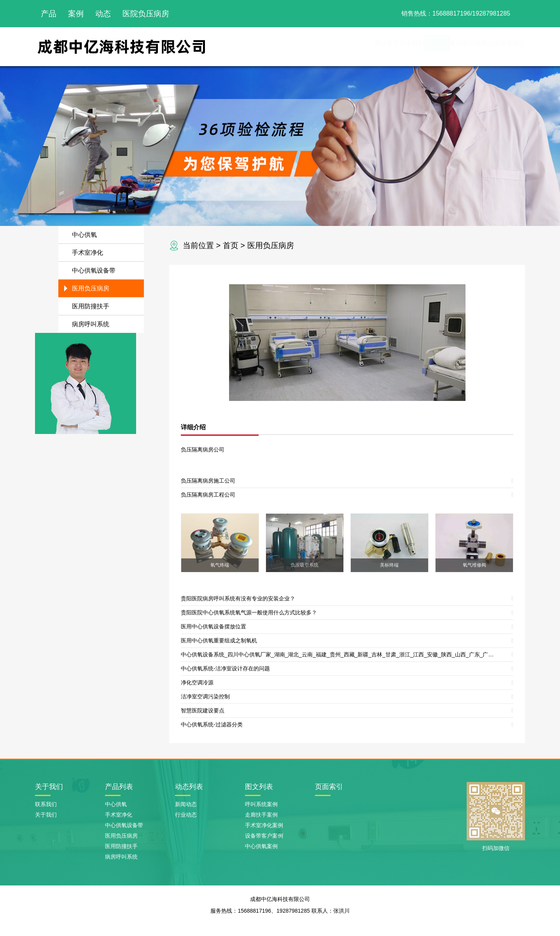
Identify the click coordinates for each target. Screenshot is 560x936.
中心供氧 (84, 235)
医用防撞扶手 (91, 306)
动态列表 (189, 787)
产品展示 (378, 46)
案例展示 (420, 46)
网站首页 (294, 46)
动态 (103, 14)
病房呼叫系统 (91, 324)
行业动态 (186, 815)
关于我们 (336, 46)
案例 (76, 14)
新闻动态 (462, 46)
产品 (49, 14)
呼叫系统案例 (261, 804)
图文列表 (259, 787)
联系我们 (504, 46)
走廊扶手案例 (261, 815)
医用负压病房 (271, 245)
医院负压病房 (146, 14)
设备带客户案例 (264, 836)
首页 (231, 245)
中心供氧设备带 (94, 270)
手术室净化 (87, 253)
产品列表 (119, 787)
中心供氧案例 (261, 846)
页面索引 (329, 787)
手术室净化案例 (264, 825)
